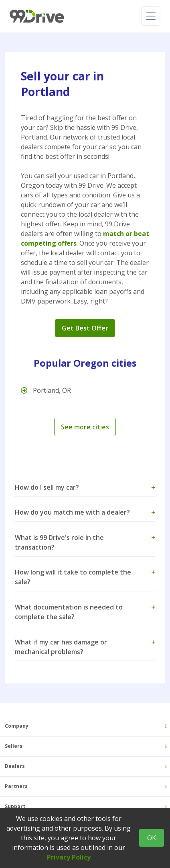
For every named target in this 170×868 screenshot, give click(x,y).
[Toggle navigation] (151, 16)
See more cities (85, 427)
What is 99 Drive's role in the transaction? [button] (85, 542)
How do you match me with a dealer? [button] (85, 512)
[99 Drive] (37, 16)
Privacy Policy (69, 857)
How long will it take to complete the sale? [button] (85, 577)
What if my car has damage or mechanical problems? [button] (85, 647)
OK (152, 838)
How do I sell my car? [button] (85, 487)
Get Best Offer (85, 328)
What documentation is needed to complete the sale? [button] (85, 612)
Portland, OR (46, 390)
